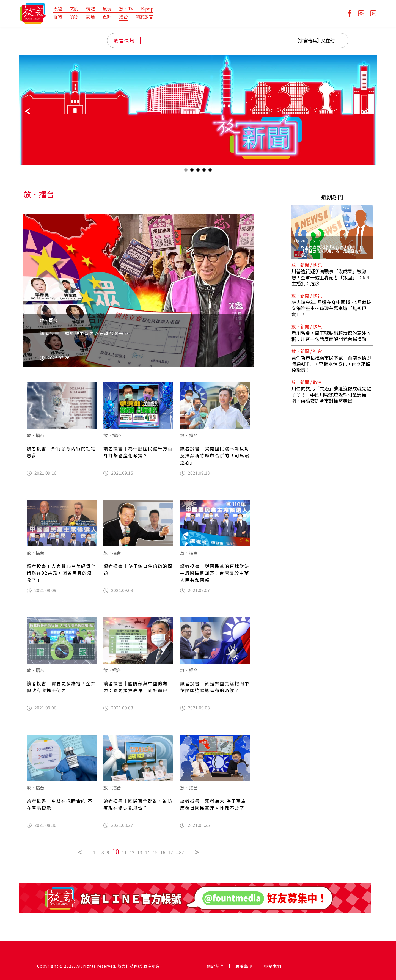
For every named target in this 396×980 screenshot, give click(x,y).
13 (140, 852)
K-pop (147, 9)
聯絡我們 (273, 966)
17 (170, 852)
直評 (107, 16)
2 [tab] (192, 171)
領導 (74, 16)
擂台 (123, 16)
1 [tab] (186, 171)
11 (124, 852)
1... (96, 852)
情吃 (90, 9)
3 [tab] (198, 171)
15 (155, 852)
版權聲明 (244, 966)
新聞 (57, 16)
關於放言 (144, 16)
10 (116, 851)
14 (147, 852)
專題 (57, 9)
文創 (74, 9)
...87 (180, 852)
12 (132, 852)
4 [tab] (204, 171)
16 (163, 852)
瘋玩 (107, 9)
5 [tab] (210, 171)
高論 (90, 16)
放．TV (126, 9)
